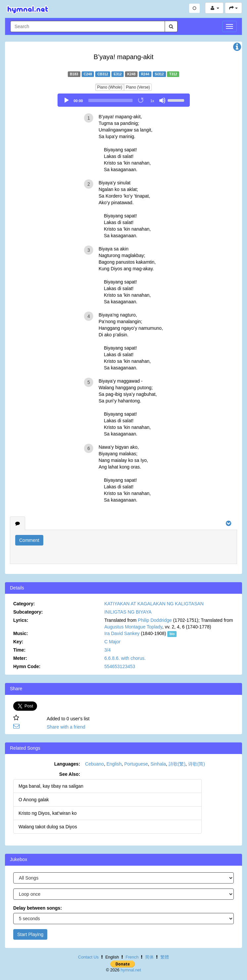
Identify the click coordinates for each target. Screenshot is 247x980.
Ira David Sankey (122, 633)
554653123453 (120, 666)
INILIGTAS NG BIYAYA (128, 612)
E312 (118, 74)
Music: (21, 633)
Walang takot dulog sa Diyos (48, 827)
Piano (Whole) (110, 87)
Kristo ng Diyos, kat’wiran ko (48, 813)
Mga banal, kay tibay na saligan (51, 786)
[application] (124, 100)
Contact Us (88, 957)
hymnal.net (131, 970)
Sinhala (158, 764)
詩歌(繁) (177, 764)
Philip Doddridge (155, 620)
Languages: (67, 764)
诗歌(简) (197, 764)
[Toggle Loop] (141, 100)
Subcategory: (28, 612)
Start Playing (30, 934)
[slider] (110, 100)
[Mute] (162, 100)
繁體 (165, 957)
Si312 (159, 74)
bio (172, 634)
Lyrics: (21, 620)
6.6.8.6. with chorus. (125, 658)
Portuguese (136, 764)
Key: (18, 642)
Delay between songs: (38, 908)
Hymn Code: (27, 666)
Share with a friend (66, 727)
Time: (19, 650)
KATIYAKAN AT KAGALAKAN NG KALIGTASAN (154, 604)
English (114, 764)
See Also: (70, 774)
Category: (24, 604)
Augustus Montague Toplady (133, 627)
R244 (145, 74)
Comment (29, 540)
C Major (112, 642)
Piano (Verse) (138, 87)
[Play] (66, 100)
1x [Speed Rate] (152, 101)
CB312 (103, 74)
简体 (149, 957)
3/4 (107, 650)
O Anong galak (34, 800)
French (132, 957)
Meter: (20, 658)
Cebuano (94, 764)
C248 (88, 74)
